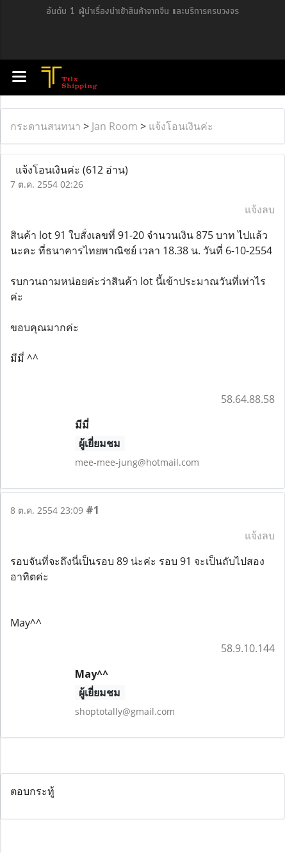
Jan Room (115, 126)
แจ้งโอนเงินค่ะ (181, 126)
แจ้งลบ (260, 209)
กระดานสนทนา (45, 126)
